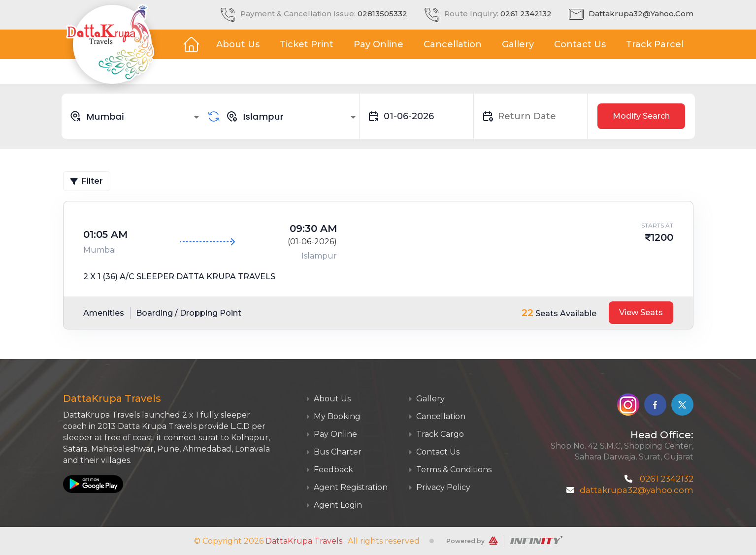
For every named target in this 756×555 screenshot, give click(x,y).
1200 (662, 237)
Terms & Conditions (450, 470)
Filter (87, 181)
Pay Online (378, 44)
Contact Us (580, 44)
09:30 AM (313, 229)
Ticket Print (307, 44)
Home (191, 44)
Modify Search (641, 116)
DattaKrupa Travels (304, 541)
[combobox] (136, 116)
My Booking (333, 416)
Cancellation (453, 44)
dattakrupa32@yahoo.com (641, 14)
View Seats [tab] (641, 312)
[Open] (197, 117)
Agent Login (334, 505)
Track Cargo (436, 434)
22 (527, 313)
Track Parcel (655, 44)
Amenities (104, 313)
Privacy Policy (439, 487)
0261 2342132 (526, 14)
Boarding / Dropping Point (189, 313)
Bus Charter (334, 452)
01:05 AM (105, 234)
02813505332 (382, 14)
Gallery (518, 44)
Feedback (329, 470)
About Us (238, 44)
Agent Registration (347, 487)
